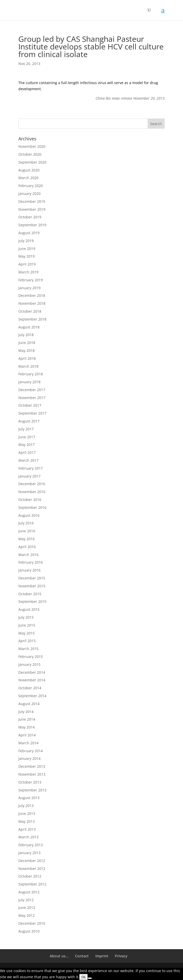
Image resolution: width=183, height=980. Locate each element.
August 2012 (29, 892)
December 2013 (32, 766)
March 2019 (28, 272)
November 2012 (32, 869)
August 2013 (29, 798)
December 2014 (32, 672)
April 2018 (27, 358)
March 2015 (28, 649)
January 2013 (29, 853)
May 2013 (27, 821)
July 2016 (26, 523)
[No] (90, 978)
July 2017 (26, 429)
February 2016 (31, 562)
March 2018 (28, 366)
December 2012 (32, 861)
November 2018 (32, 303)
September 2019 (32, 225)
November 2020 (32, 146)
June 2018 (27, 343)
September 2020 (32, 162)
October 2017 (30, 405)
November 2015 (32, 586)
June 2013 (27, 813)
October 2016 (30, 500)
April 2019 (27, 264)
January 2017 (29, 476)
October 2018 (30, 311)
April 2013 (27, 829)
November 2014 (32, 680)
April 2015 (27, 641)
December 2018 (32, 295)
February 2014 (31, 751)
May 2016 (27, 539)
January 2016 (29, 570)
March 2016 (28, 555)
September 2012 (32, 884)
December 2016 (32, 484)
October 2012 (30, 876)
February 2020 (31, 186)
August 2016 (29, 515)
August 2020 (29, 170)
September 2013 (32, 790)
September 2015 (32, 601)
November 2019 (32, 209)
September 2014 (32, 696)
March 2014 (28, 743)
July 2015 (26, 617)
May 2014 (27, 727)
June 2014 (27, 719)
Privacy (121, 956)
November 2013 (32, 774)
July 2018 (26, 335)
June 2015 (27, 625)
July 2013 (26, 806)
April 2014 (27, 735)
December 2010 (32, 923)
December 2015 (32, 578)
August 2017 (29, 421)
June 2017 (27, 437)
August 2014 (29, 704)
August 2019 (29, 233)
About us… (59, 956)
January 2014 (29, 758)
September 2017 (32, 413)
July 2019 (26, 241)
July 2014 (26, 712)
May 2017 (27, 445)
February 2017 (31, 468)
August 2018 (29, 327)
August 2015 (29, 609)
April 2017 (27, 452)
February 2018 (31, 374)
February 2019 (31, 280)
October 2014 (30, 688)
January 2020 (29, 194)
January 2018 (29, 382)
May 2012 (27, 915)
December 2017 (32, 390)
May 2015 (27, 633)
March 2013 (28, 837)
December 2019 (32, 201)
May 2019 (27, 256)
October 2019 (30, 217)
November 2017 (32, 398)
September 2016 (32, 507)
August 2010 (29, 931)
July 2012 (26, 900)
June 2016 (27, 531)
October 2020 (30, 154)
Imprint (102, 956)
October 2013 (30, 782)
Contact (82, 956)
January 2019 (29, 288)
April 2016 (27, 547)
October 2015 (30, 594)
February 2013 (31, 845)
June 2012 (27, 908)
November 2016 (32, 492)
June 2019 (27, 249)
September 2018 (32, 319)
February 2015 (31, 657)
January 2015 (29, 664)
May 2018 (27, 350)
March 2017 (28, 460)
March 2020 (28, 178)
